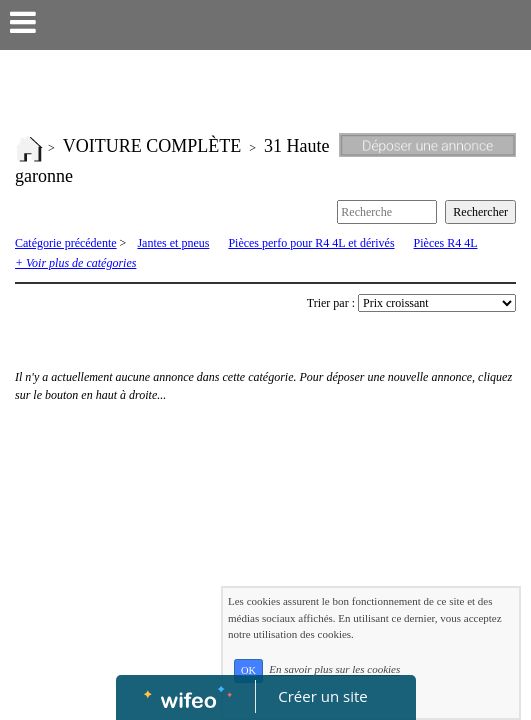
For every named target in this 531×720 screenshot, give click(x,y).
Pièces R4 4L (446, 243)
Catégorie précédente (66, 243)
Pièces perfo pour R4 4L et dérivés (311, 243)
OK (248, 670)
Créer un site (322, 696)
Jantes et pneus (173, 243)
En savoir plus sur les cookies (334, 670)
